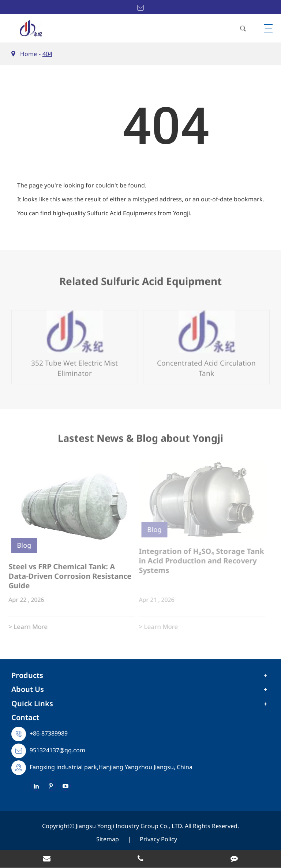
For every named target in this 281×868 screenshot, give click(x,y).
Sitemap (108, 839)
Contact (25, 717)
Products (27, 675)
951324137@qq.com (57, 750)
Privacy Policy (158, 839)
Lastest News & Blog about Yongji (140, 441)
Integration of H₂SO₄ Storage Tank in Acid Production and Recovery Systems (199, 561)
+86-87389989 (49, 733)
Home (29, 54)
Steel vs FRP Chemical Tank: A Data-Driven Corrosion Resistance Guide (67, 576)
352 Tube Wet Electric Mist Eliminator (74, 365)
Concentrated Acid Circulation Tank (206, 365)
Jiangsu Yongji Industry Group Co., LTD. (130, 826)
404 (47, 54)
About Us (28, 689)
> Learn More (25, 627)
